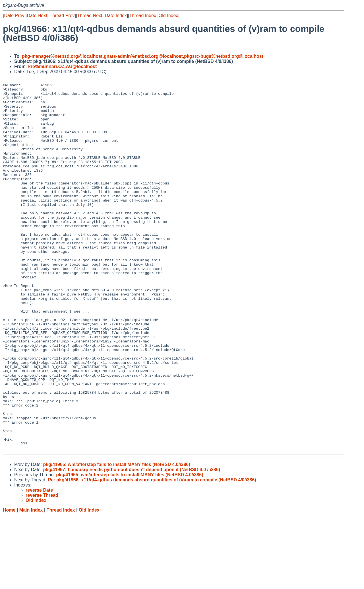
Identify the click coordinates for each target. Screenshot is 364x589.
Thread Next (90, 16)
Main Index (31, 583)
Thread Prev (62, 16)
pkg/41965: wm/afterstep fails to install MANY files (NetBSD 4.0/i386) (116, 538)
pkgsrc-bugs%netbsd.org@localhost (224, 56)
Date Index (116, 16)
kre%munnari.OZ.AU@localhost (62, 66)
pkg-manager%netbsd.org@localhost (62, 56)
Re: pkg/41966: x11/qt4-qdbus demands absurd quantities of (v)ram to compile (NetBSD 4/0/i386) (152, 553)
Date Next (37, 16)
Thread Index (143, 16)
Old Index (168, 16)
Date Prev (14, 16)
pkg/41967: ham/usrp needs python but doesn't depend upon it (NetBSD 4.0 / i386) (132, 543)
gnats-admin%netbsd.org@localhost (143, 56)
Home (9, 583)
